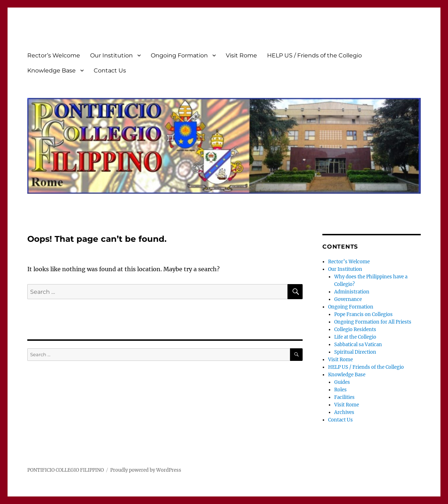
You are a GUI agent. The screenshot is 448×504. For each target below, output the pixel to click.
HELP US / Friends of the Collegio (314, 55)
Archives (344, 412)
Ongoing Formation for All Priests (373, 322)
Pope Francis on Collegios (363, 314)
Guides (342, 382)
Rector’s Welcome (54, 55)
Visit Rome (241, 55)
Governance (348, 299)
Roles (340, 390)
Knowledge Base (52, 70)
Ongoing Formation (179, 55)
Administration (352, 292)
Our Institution (111, 55)
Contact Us (110, 70)
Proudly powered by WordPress (146, 470)
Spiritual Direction (355, 352)
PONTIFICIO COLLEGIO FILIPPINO (66, 470)
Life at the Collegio (355, 337)
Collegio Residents (355, 329)
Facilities (344, 397)
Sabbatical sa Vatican (358, 345)
